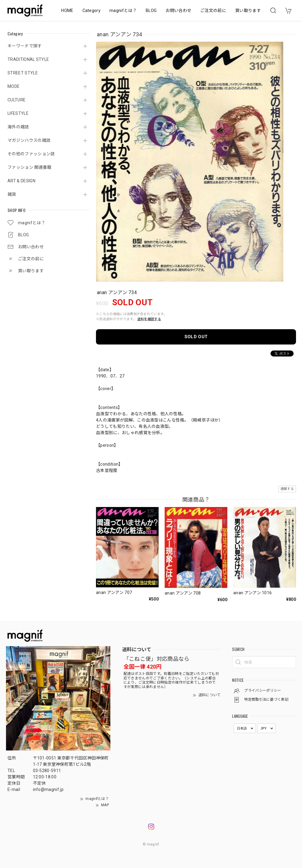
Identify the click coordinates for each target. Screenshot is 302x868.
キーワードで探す (25, 46)
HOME (67, 10)
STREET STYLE (23, 73)
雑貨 (12, 194)
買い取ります (248, 10)
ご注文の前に (213, 10)
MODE (13, 86)
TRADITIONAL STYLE (28, 59)
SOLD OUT (196, 337)
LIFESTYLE (18, 113)
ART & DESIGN (21, 181)
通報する (287, 489)
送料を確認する (149, 319)
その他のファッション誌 (31, 154)
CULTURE (16, 100)
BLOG (151, 10)
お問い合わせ (178, 10)
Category (92, 10)
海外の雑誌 (18, 127)
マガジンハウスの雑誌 (29, 140)
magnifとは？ (123, 10)
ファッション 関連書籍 (30, 167)
